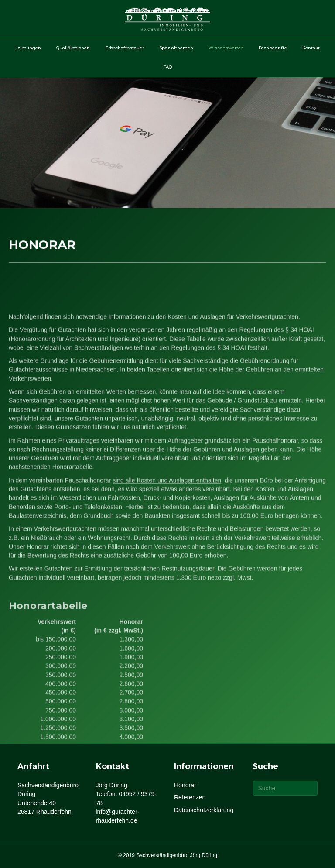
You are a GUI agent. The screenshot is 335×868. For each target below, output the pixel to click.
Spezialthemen (176, 48)
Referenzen (190, 797)
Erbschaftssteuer (125, 48)
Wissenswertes (226, 48)
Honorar (185, 785)
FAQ (167, 67)
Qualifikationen (73, 48)
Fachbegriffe (273, 48)
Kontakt (311, 48)
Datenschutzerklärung (204, 810)
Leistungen (28, 48)
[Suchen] (285, 788)
